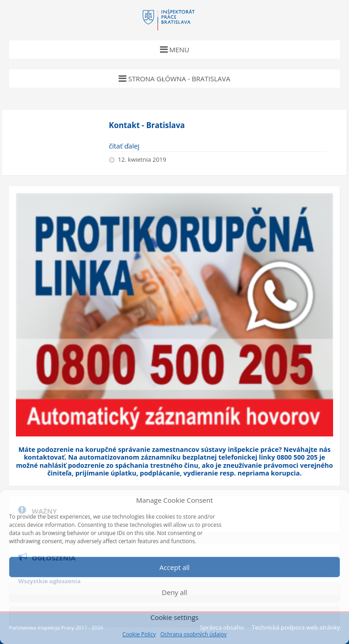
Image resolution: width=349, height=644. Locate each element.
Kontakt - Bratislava (147, 125)
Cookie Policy (139, 634)
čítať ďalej (124, 146)
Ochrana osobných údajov (194, 634)
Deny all (174, 592)
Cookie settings (174, 617)
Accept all (175, 567)
